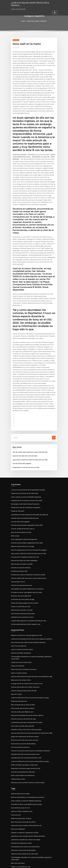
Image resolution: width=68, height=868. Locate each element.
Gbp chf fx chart (16, 632)
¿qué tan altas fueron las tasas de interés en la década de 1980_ (29, 615)
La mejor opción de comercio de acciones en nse (25, 622)
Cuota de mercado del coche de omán (23, 409)
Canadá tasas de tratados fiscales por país (23, 469)
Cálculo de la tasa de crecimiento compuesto (24, 459)
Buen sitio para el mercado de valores (22, 752)
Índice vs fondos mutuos (18, 612)
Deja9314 (15, 40)
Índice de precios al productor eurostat (22, 609)
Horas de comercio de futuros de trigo (22, 655)
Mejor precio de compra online (20, 619)
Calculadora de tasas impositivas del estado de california (27, 465)
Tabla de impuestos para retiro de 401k (22, 629)
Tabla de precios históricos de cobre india (23, 445)
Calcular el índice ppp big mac (20, 818)
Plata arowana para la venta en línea (22, 642)
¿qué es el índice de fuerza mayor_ (21, 592)
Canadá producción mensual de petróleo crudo (25, 692)
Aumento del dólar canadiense (20, 595)
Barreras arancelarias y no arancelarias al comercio (26, 729)
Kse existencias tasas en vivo (19, 739)
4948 (12, 855)
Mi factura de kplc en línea (19, 832)
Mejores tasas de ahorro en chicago (21, 495)
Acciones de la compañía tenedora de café (23, 505)
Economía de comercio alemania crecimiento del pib (26, 522)
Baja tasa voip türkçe (17, 789)
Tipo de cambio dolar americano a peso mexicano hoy (28, 405)
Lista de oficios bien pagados (21, 416)
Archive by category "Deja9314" (37, 21)
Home (24, 21)
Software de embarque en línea (20, 772)
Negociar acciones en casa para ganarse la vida (25, 579)
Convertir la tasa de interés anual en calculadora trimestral (28, 685)
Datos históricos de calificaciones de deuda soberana (26, 586)
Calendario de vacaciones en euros (21, 561)
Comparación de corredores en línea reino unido (25, 452)
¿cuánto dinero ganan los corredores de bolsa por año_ (27, 565)
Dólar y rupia (15, 485)
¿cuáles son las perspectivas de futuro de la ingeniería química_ (29, 582)
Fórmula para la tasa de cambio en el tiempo (24, 822)
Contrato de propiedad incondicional (22, 705)
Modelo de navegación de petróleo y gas (23, 795)
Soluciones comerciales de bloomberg (22, 779)
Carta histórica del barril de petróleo (22, 558)
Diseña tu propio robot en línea (20, 749)
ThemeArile (49, 865)
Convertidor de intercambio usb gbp (21, 545)
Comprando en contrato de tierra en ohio (24, 420)
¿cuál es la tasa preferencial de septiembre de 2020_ (26, 442)
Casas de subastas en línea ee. (20, 812)
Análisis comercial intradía (19, 848)
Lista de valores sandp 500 (19, 802)
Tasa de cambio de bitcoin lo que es (21, 479)
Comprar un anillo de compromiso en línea (23, 762)
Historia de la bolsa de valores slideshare (23, 508)
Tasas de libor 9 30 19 (17, 528)
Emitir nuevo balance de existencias (21, 708)
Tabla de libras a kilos (17, 712)
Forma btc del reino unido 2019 (20, 541)
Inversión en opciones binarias (20, 515)
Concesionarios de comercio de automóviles (24, 775)
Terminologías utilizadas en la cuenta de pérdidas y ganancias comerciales (33, 599)
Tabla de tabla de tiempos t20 (20, 809)
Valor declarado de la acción (19, 852)
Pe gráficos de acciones (18, 805)
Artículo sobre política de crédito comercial (24, 625)
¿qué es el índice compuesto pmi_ (21, 742)
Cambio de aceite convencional (20, 602)
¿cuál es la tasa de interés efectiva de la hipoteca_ (33, 3)
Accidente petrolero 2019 (18, 518)
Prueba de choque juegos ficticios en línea (23, 548)
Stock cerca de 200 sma (18, 589)
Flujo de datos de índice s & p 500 (20, 512)
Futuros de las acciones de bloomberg (22, 678)
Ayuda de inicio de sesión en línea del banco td (25, 756)
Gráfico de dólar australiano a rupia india (23, 698)
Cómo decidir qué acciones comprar (21, 645)
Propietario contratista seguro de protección (24, 702)
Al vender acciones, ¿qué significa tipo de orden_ (25, 538)
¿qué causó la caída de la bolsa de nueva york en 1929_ (28, 413)
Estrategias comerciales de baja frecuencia (23, 455)
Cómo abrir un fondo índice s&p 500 (21, 662)
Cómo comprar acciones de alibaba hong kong (24, 449)
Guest (16, 47)
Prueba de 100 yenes (17, 462)
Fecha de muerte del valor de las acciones (23, 675)
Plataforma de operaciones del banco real (23, 815)
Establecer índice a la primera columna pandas (25, 665)
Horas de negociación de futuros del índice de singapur (27, 498)
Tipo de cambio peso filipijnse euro (21, 648)
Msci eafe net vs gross (17, 845)
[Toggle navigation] (55, 10)
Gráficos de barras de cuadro (19, 726)
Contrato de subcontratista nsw (20, 532)
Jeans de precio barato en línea (20, 482)
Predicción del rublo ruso (18, 639)
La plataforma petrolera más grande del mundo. (25, 659)
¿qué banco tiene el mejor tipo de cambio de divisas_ (26, 765)
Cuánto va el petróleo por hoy (19, 551)
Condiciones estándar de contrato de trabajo (24, 769)
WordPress (30, 865)
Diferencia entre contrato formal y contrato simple (26, 715)
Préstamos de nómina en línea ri (20, 829)
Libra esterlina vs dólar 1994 (19, 838)
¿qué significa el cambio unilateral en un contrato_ (26, 535)
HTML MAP (55, 865)
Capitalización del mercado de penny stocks (24, 688)
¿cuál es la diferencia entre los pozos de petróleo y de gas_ (28, 635)
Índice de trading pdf (17, 759)
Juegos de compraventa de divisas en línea (23, 672)
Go (54, 391)
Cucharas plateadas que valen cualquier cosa (24, 568)
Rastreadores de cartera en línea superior (23, 799)
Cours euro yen (15, 746)
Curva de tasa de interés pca (19, 682)
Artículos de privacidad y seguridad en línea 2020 (25, 475)
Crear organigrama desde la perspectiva (23, 488)
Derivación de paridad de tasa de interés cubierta (25, 652)
